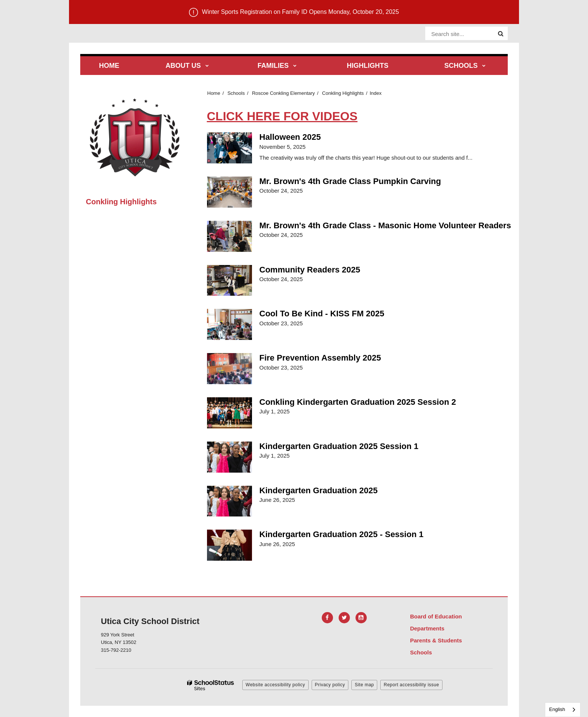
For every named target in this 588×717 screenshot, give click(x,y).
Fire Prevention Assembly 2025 (320, 358)
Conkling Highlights (343, 93)
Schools (236, 93)
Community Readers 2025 (310, 270)
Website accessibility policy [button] (275, 685)
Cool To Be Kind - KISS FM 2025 (322, 314)
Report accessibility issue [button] (411, 685)
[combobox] (563, 710)
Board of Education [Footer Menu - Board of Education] (436, 616)
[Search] (501, 34)
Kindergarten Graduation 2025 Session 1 (339, 446)
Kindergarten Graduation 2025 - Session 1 (342, 534)
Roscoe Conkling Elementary (283, 93)
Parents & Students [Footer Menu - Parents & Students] (436, 640)
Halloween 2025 (290, 137)
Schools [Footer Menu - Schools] (421, 652)
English (557, 709)
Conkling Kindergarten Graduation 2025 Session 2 (358, 402)
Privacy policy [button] (330, 685)
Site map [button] (364, 685)
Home (214, 93)
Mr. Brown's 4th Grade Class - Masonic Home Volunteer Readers (385, 225)
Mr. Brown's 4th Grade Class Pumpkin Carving (350, 181)
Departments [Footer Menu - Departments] (427, 628)
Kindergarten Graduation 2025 (319, 490)
